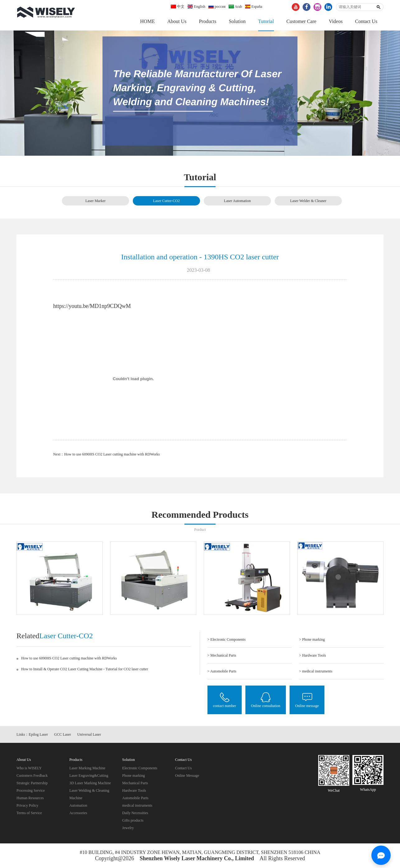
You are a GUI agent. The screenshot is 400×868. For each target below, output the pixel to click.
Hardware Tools (134, 792)
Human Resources (30, 800)
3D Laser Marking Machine (90, 785)
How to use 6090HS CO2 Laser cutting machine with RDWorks (112, 455)
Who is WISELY (29, 770)
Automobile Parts (135, 800)
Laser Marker (96, 201)
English (196, 7)
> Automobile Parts (222, 672)
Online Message (187, 777)
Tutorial (266, 21)
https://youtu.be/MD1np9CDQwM (92, 307)
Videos (336, 21)
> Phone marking (312, 640)
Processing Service (31, 792)
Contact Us (366, 21)
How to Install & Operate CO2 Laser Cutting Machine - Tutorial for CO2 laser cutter (85, 670)
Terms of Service (29, 814)
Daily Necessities (135, 814)
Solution (237, 21)
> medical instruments (316, 672)
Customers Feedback (32, 777)
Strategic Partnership (32, 785)
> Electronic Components (227, 640)
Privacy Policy (27, 807)
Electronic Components (140, 770)
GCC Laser (63, 736)
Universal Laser (89, 736)
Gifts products (133, 822)
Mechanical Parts (135, 785)
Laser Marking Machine (87, 770)
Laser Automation (237, 201)
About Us (177, 21)
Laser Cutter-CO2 (166, 201)
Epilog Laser (38, 736)
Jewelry (128, 829)
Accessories (78, 814)
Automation (78, 807)
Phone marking (134, 777)
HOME (148, 21)
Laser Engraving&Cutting (89, 777)
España (254, 7)
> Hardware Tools (313, 656)
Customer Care (301, 21)
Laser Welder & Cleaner (308, 201)
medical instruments (137, 807)
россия (217, 7)
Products (207, 21)
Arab (235, 7)
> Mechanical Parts (222, 656)
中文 (178, 7)
